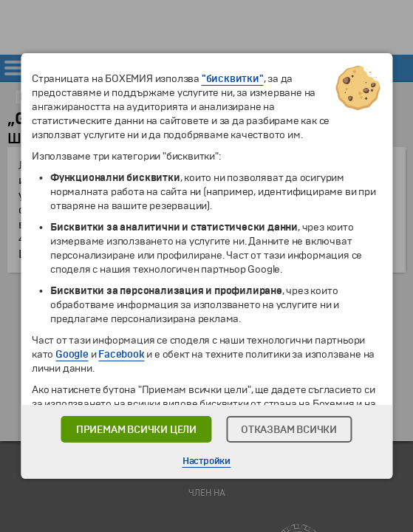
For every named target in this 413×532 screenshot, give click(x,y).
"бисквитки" (233, 79)
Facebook (121, 354)
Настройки (206, 461)
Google (72, 354)
